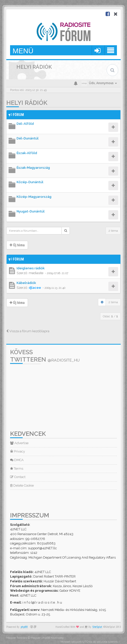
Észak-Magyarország (33, 168)
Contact (18, 477)
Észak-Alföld (27, 153)
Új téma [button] (17, 245)
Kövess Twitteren (45, 356)
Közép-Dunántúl (30, 182)
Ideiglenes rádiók (31, 268)
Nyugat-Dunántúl (31, 211)
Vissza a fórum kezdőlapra (28, 331)
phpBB (24, 627)
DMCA (17, 460)
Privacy (18, 451)
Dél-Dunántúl (28, 138)
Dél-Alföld (25, 124)
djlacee (35, 288)
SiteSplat (97, 627)
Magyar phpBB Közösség (47, 638)
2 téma (113, 231)
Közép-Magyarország (34, 197)
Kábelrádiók (26, 283)
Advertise (19, 443)
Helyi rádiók (27, 103)
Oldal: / (110, 316)
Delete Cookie (22, 485)
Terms (17, 469)
